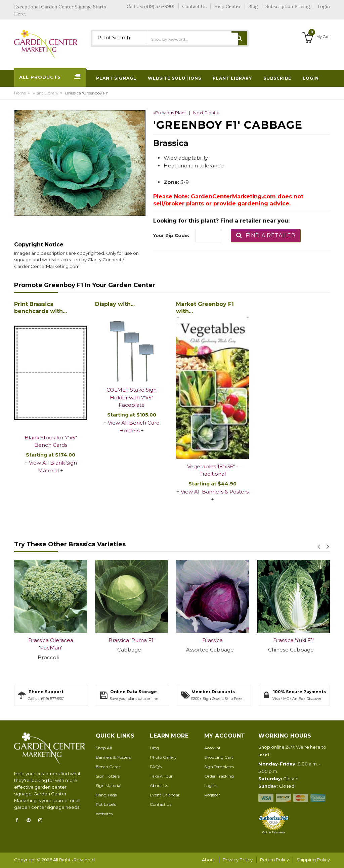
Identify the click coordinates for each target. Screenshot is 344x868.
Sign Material (109, 785)
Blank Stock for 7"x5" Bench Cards (51, 441)
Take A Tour (161, 776)
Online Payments (274, 832)
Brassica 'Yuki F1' (293, 640)
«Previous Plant (170, 113)
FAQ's (156, 767)
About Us (159, 785)
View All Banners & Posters (215, 492)
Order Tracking (219, 776)
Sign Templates (219, 767)
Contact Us (161, 804)
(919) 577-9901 (160, 6)
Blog (154, 748)
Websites (104, 814)
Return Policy (274, 860)
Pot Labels (106, 804)
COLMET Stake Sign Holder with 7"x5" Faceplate (132, 397)
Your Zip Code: (171, 235)
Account (212, 748)
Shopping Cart (219, 757)
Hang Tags (106, 795)
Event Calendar (165, 795)
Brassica (212, 640)
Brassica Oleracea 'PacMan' (51, 644)
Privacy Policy (238, 860)
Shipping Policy (313, 860)
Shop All (104, 748)
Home (20, 93)
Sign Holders (108, 776)
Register (212, 795)
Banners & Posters (113, 757)
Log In (210, 785)
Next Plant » (206, 113)
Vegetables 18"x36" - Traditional (213, 470)
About (209, 860)
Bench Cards (108, 767)
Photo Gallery (163, 757)
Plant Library (46, 93)
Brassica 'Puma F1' (132, 640)
